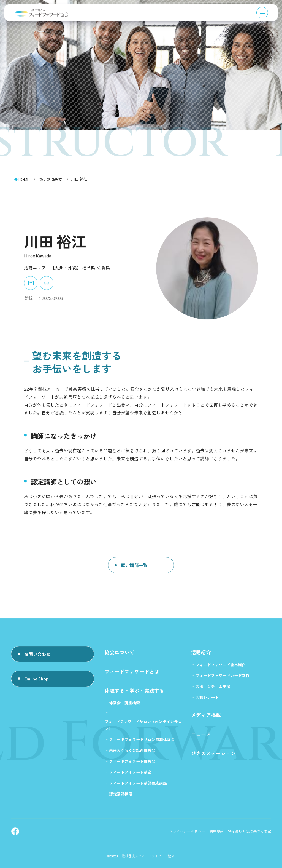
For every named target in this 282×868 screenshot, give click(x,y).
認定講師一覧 (135, 574)
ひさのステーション (213, 758)
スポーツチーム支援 (213, 690)
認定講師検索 (121, 799)
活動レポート (207, 701)
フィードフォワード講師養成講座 (138, 788)
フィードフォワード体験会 (132, 766)
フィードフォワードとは (132, 674)
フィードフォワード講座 (130, 777)
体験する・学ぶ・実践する (134, 694)
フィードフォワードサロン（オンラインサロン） (143, 729)
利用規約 (213, 837)
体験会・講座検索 (124, 706)
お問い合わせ (38, 657)
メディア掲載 (206, 719)
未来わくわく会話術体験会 (132, 755)
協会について (120, 655)
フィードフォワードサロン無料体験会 (142, 744)
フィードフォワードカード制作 (223, 679)
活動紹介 (201, 655)
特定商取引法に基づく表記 (248, 837)
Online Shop (37, 682)
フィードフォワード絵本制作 (221, 667)
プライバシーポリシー (181, 837)
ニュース (201, 738)
